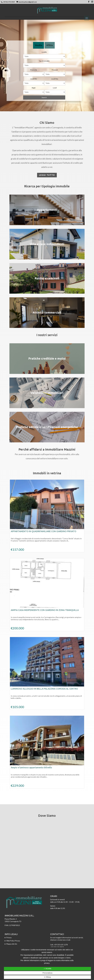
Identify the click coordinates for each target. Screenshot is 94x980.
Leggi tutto (47, 175)
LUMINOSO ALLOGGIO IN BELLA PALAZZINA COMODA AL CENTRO (44, 689)
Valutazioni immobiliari (47, 393)
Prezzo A (55, 70)
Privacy (9, 938)
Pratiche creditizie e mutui (47, 359)
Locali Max (55, 79)
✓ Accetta (47, 969)
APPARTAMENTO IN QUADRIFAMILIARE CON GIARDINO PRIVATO (44, 531)
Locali (55, 88)
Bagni (34, 88)
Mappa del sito (12, 944)
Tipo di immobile (44, 61)
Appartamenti (47, 210)
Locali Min (34, 79)
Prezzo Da (34, 70)
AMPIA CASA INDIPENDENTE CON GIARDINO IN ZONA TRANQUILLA (45, 610)
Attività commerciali (47, 313)
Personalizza (47, 973)
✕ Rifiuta (47, 977)
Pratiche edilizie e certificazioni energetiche (47, 427)
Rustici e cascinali (47, 278)
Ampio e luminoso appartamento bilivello (31, 767)
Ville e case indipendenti (47, 244)
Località (44, 52)
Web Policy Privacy (13, 941)
